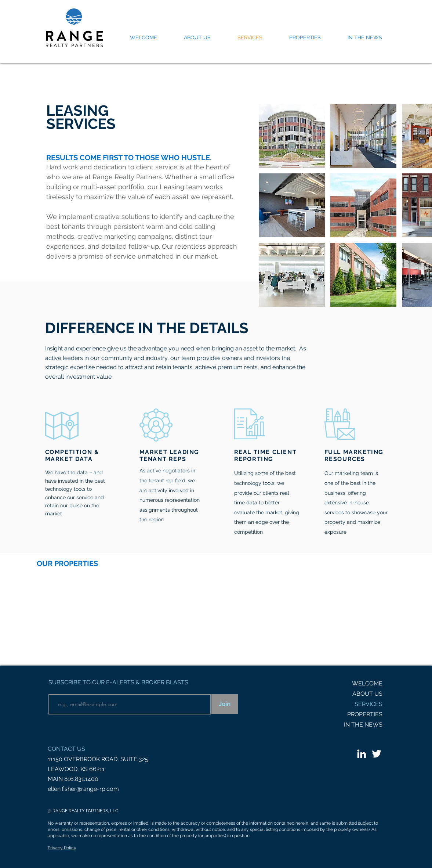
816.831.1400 (81, 779)
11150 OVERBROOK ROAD (83, 759)
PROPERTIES (365, 714)
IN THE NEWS (363, 725)
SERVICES (369, 704)
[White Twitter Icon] (377, 754)
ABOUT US (367, 694)
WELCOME (367, 683)
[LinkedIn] (362, 754)
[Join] (225, 704)
